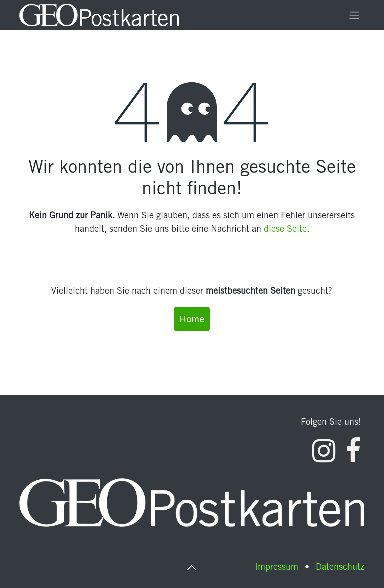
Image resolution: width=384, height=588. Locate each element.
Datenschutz (340, 568)
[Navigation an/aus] (354, 15)
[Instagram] (324, 451)
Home (192, 319)
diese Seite (285, 230)
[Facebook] (353, 451)
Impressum (277, 568)
